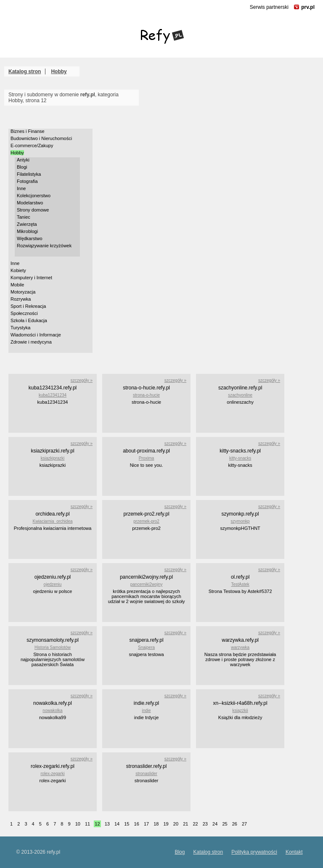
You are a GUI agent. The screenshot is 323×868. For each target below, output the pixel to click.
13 (107, 824)
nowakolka (52, 711)
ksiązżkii (240, 711)
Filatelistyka (29, 174)
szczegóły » (82, 380)
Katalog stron (25, 71)
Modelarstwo (30, 203)
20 (176, 824)
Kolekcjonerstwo (34, 196)
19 (166, 824)
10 (78, 824)
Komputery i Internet (31, 278)
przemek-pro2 (146, 521)
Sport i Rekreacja (28, 306)
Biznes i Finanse (28, 131)
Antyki (23, 160)
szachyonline (240, 395)
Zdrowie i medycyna (31, 342)
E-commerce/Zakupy (32, 146)
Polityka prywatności (254, 852)
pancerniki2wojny (147, 584)
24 (215, 824)
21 (185, 824)
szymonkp (240, 521)
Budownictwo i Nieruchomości (41, 138)
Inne (21, 188)
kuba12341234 (53, 395)
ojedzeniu (53, 584)
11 (87, 824)
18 (156, 824)
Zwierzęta (27, 224)
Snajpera (146, 647)
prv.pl (308, 7)
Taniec (24, 217)
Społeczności (24, 313)
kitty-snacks (240, 458)
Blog (180, 852)
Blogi (22, 167)
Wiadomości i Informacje (36, 335)
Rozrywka (21, 299)
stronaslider (146, 774)
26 (235, 824)
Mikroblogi (27, 231)
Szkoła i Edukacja (29, 320)
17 (146, 824)
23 (205, 824)
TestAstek (240, 584)
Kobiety (18, 270)
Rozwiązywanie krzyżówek (44, 246)
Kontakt (294, 852)
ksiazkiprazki (53, 458)
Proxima (147, 458)
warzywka (240, 647)
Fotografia (27, 181)
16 (137, 824)
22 (195, 824)
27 (244, 824)
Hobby (59, 71)
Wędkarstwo (30, 238)
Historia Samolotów (53, 647)
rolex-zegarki (52, 774)
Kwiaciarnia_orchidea (52, 521)
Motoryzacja (23, 292)
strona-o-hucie (146, 395)
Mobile (17, 285)
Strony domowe (33, 210)
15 (127, 824)
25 (225, 824)
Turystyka (20, 328)
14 (117, 824)
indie (146, 711)
